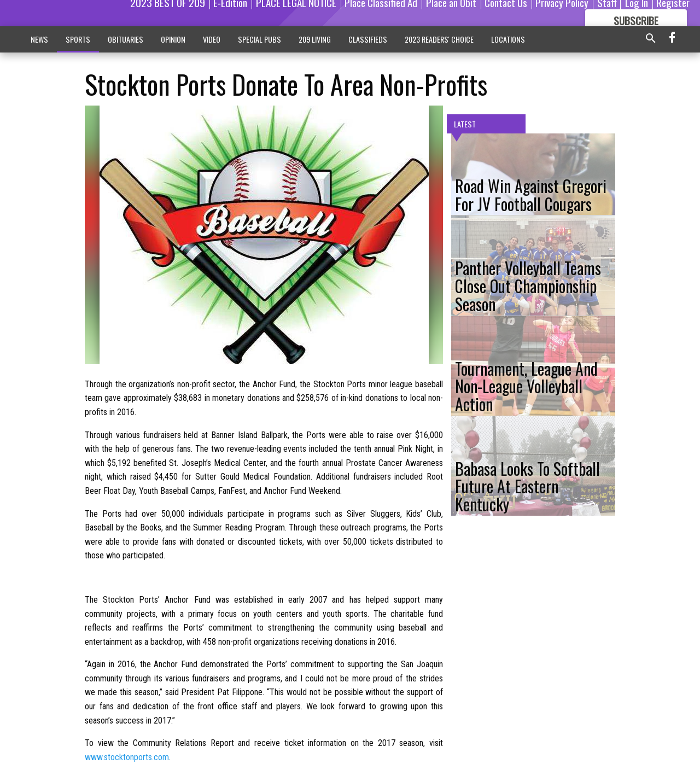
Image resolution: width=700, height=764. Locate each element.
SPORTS (78, 39)
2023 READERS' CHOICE (439, 39)
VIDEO (212, 39)
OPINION (173, 39)
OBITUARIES (126, 39)
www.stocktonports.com (127, 757)
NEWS (39, 39)
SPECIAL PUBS (259, 39)
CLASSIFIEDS (368, 39)
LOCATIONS (508, 39)
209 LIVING (315, 39)
